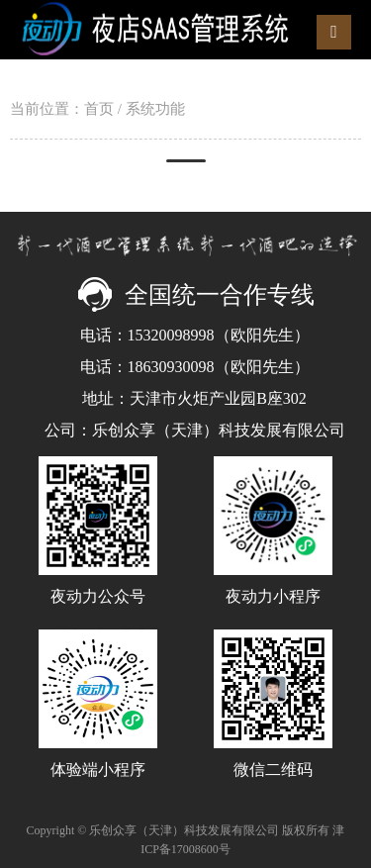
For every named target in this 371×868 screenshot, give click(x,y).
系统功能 (155, 109)
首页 (99, 109)
